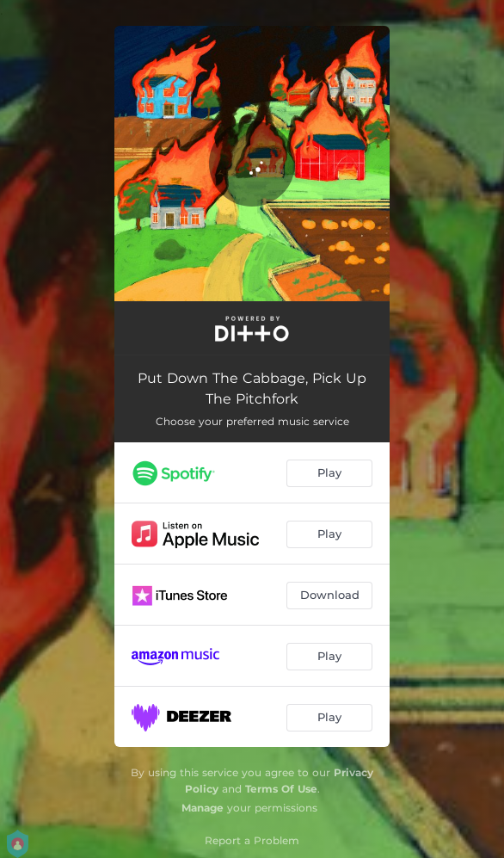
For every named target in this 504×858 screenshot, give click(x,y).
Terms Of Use (281, 789)
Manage (203, 808)
